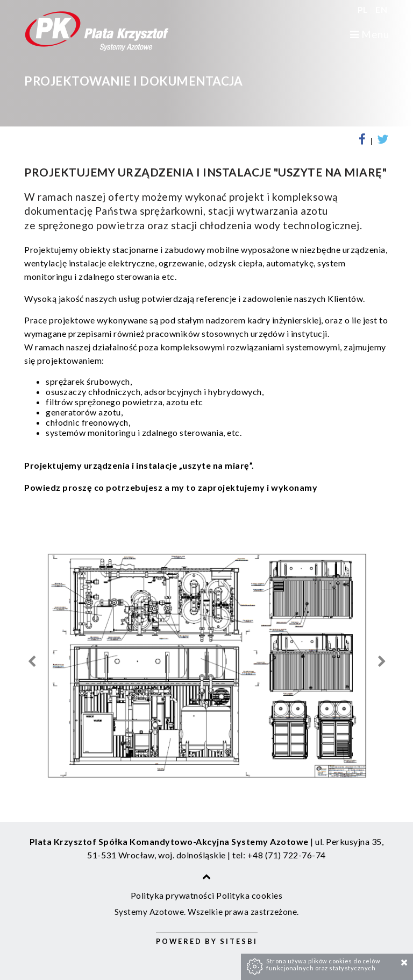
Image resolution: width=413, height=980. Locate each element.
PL (364, 9)
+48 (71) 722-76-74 (287, 855)
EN (381, 9)
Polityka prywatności (173, 895)
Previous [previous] (31, 662)
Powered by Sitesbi (207, 941)
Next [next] (382, 662)
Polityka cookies (249, 895)
